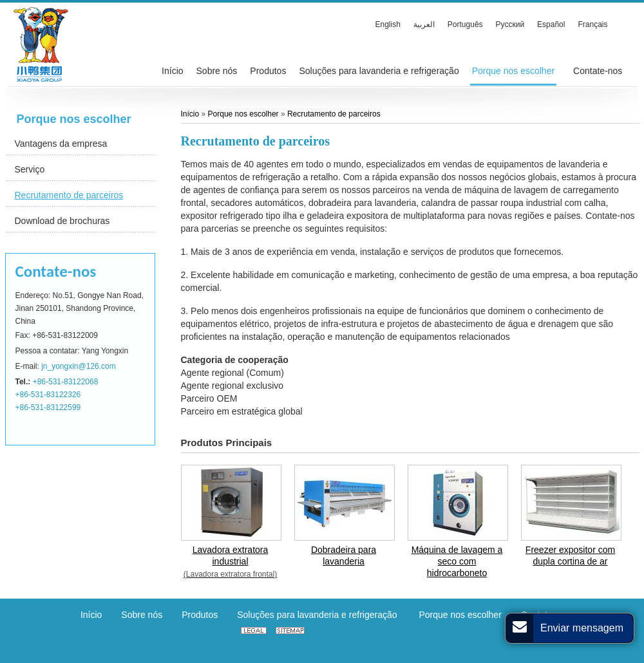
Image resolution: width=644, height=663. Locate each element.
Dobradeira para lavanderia (344, 556)
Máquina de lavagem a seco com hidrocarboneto (457, 561)
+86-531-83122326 (48, 395)
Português (465, 24)
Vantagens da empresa (61, 144)
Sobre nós (142, 615)
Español (551, 24)
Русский (510, 24)
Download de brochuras (62, 221)
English (388, 24)
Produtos (200, 615)
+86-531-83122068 (66, 382)
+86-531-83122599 (48, 407)
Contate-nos (56, 271)
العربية (424, 24)
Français (592, 24)
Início (191, 114)
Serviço (30, 169)
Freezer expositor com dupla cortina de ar (570, 556)
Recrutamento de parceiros (69, 195)
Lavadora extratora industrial (231, 562)
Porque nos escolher (74, 119)
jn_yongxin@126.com (79, 366)
